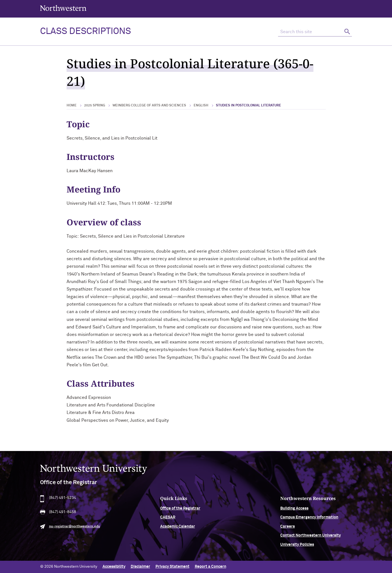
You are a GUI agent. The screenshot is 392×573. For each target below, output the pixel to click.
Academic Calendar (178, 530)
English (201, 106)
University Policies (297, 548)
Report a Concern (210, 567)
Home (72, 106)
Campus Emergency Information (309, 521)
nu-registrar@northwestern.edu (75, 530)
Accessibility (114, 567)
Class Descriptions (86, 31)
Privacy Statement (172, 567)
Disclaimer (140, 567)
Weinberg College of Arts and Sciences (149, 106)
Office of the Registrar (180, 512)
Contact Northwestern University (311, 539)
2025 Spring (95, 106)
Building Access (294, 512)
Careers (288, 530)
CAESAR (168, 521)
